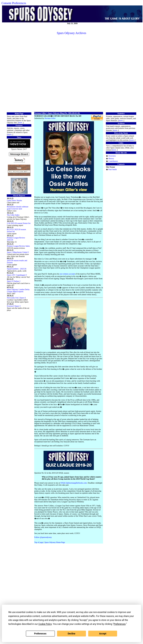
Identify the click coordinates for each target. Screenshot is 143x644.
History (111, 159)
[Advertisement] (71, 73)
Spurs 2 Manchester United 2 (18, 252)
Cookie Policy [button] (45, 624)
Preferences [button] (120, 624)
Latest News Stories (14, 200)
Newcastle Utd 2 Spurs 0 (16, 298)
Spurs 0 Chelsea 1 (14, 281)
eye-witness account (67, 274)
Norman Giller (50, 118)
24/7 (25, 149)
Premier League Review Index (18, 246)
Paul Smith (112, 169)
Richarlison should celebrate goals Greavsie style (18, 208)
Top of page (39, 542)
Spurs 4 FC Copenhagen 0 (17, 275)
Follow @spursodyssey (43, 537)
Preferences (40, 634)
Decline (71, 634)
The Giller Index (13, 215)
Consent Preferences (14, 3)
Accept (103, 634)
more (20, 123)
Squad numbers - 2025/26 (17, 269)
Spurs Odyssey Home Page (55, 542)
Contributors (113, 161)
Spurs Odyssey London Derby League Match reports (18, 290)
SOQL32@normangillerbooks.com (74, 483)
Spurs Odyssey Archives (71, 33)
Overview (112, 156)
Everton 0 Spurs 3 (14, 306)
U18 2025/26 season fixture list (19, 223)
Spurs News (17, 149)
